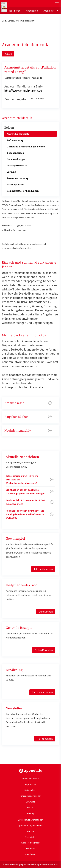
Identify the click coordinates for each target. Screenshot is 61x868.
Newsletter (30, 854)
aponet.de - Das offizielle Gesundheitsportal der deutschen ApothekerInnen (21, 4)
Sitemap (30, 813)
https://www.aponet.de (31, 771)
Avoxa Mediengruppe (31, 843)
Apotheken (32, 11)
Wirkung (11, 172)
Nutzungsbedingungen (30, 796)
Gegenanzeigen (15, 153)
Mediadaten (31, 837)
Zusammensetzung (18, 178)
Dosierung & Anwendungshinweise (26, 146)
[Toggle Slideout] (57, 4)
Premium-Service (31, 779)
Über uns (30, 849)
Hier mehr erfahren (42, 692)
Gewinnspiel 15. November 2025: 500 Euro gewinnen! (25, 502)
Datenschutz (30, 790)
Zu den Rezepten (44, 650)
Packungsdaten (15, 184)
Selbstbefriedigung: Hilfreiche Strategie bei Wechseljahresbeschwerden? (22, 479)
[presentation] (57, 11)
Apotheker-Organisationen (30, 825)
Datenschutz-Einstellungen (30, 820)
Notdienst (15, 11)
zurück (8, 54)
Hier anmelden (45, 739)
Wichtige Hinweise (17, 165)
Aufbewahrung (15, 140)
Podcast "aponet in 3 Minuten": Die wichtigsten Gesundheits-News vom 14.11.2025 (25, 514)
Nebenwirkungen (16, 159)
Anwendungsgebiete (18, 134)
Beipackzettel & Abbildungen (23, 191)
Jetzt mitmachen (43, 569)
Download (30, 802)
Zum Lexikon (46, 612)
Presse (31, 831)
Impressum (31, 784)
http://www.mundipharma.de (23, 90)
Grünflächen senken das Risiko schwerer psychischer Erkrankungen (25, 492)
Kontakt (31, 807)
